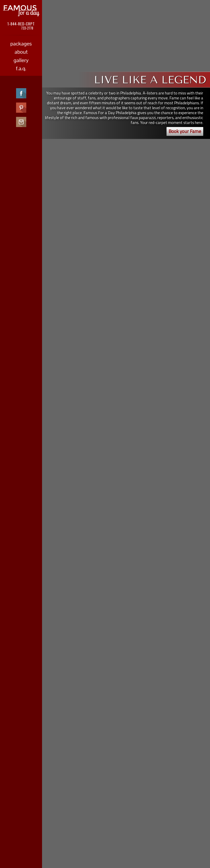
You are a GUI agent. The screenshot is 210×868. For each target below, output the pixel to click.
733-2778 (27, 28)
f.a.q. (21, 68)
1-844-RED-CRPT (21, 24)
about (21, 52)
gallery (21, 60)
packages (21, 44)
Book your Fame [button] (185, 131)
